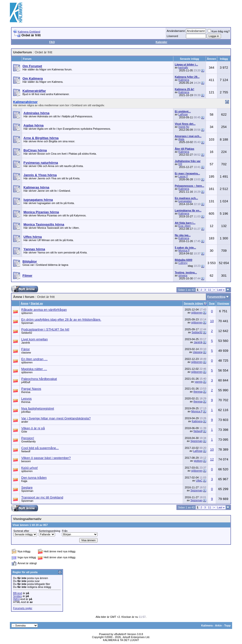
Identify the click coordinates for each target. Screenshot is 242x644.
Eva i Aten (184, 226)
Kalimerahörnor (25, 102)
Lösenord (172, 36)
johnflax (26, 412)
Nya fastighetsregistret (38, 408)
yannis (199, 382)
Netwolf (198, 431)
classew (26, 353)
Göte (24, 432)
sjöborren (27, 313)
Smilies (17, 596)
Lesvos (26, 399)
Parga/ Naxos (31, 389)
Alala (181, 139)
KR (180, 164)
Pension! (28, 438)
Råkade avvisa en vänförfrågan (44, 310)
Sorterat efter (21, 531)
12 (212, 459)
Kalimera (184, 80)
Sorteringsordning (50, 531)
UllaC (199, 480)
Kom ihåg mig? (219, 31)
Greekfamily (29, 441)
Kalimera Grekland (29, 32)
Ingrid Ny (184, 127)
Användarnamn (176, 31)
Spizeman (27, 323)
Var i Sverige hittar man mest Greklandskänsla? (56, 418)
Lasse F (183, 176)
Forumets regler (23, 608)
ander (25, 422)
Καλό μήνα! (30, 468)
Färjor (26, 349)
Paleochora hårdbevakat (39, 379)
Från (65, 531)
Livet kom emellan (34, 339)
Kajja (24, 481)
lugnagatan (185, 201)
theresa (26, 392)
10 (212, 321)
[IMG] (16, 599)
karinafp (183, 67)
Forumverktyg (216, 297)
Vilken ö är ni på (33, 428)
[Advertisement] (142, 12)
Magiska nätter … (34, 369)
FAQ (52, 42)
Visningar (223, 303)
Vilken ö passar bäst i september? (46, 458)
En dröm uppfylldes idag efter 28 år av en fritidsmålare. (61, 320)
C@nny (183, 263)
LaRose (183, 114)
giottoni (198, 461)
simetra (183, 275)
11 (209, 290)
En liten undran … (34, 359)
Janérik (26, 343)
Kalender (161, 42)
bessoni (26, 461)
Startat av (37, 303)
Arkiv (219, 625)
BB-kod (18, 593)
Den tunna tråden (34, 478)
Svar (212, 303)
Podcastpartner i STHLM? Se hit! (45, 329)
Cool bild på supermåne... (40, 448)
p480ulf (26, 382)
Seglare (27, 488)
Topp (227, 625)
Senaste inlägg (194, 303)
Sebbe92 (27, 333)
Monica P (184, 250)
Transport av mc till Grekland (42, 497)
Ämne (25, 303)
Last (221, 290)
